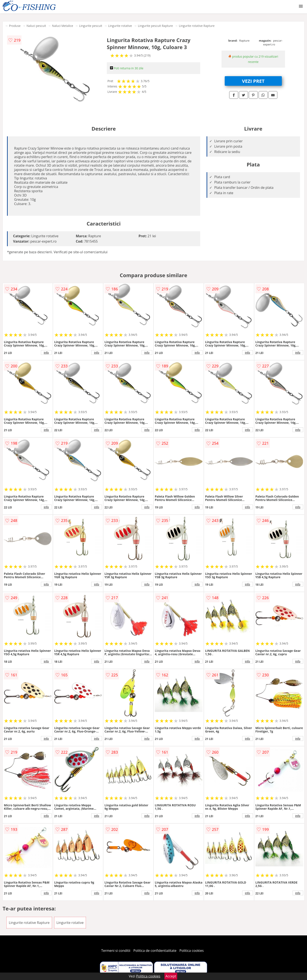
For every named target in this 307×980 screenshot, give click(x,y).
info (46, 352)
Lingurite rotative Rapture (197, 26)
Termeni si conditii (116, 951)
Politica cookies (192, 951)
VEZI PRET (253, 81)
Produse (15, 26)
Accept (171, 976)
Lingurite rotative (120, 26)
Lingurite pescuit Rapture (155, 26)
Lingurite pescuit (91, 26)
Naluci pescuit (36, 26)
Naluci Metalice (63, 26)
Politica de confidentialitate (155, 951)
